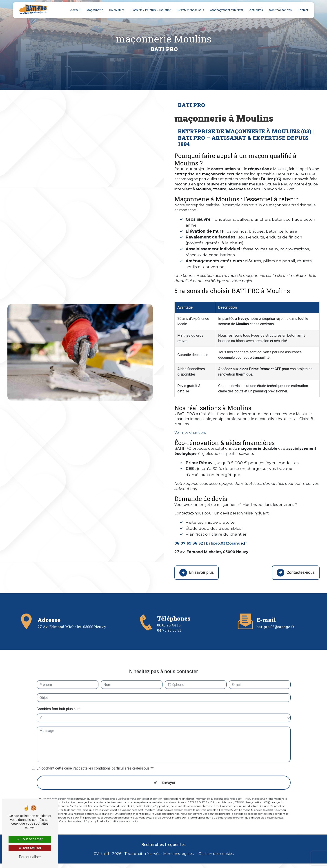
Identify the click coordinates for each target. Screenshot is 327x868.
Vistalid (103, 853)
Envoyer (169, 767)
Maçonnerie (94, 10)
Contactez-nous (294, 572)
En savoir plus (198, 572)
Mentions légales (178, 853)
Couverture (116, 10)
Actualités (255, 10)
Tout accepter (30, 839)
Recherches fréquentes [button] (163, 844)
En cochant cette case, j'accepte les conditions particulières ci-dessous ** (95, 753)
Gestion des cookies (216, 853)
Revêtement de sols (190, 10)
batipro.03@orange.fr (275, 611)
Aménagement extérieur (226, 10)
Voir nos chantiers (190, 433)
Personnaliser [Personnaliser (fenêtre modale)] (30, 857)
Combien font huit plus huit (58, 694)
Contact (302, 10)
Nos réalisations (280, 10)
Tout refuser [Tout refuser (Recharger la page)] (30, 848)
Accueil (75, 10)
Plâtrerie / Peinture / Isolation (150, 10)
